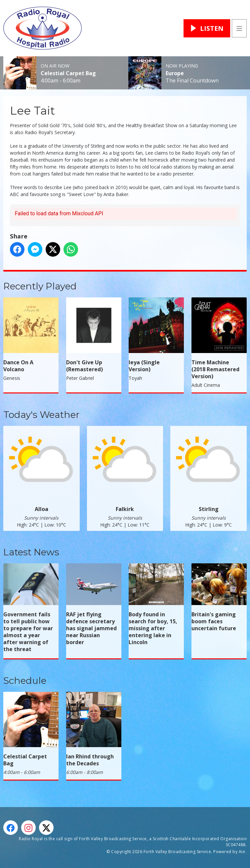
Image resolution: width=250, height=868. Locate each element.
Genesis (12, 378)
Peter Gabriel (80, 378)
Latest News (31, 552)
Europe (175, 73)
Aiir (242, 852)
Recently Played (40, 286)
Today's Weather (42, 415)
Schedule (25, 681)
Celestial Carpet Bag (68, 73)
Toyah (135, 378)
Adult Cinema (206, 385)
